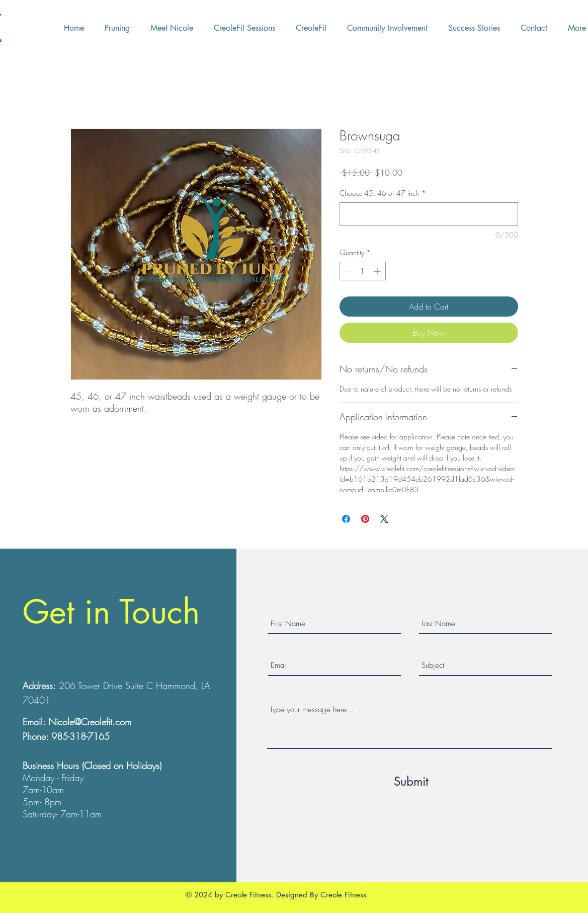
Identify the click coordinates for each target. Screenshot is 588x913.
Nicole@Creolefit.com (90, 722)
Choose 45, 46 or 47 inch (383, 193)
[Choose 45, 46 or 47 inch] (429, 214)
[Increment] (378, 271)
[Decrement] (347, 271)
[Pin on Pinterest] (365, 519)
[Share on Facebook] (346, 519)
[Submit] (411, 781)
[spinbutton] (363, 271)
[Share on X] (384, 519)
